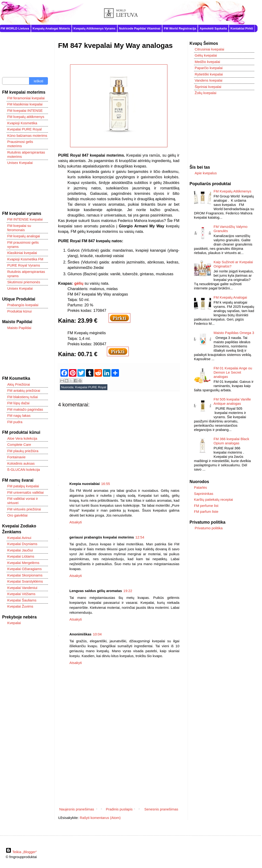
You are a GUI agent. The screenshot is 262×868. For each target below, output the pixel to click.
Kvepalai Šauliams (22, 600)
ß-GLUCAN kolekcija (24, 469)
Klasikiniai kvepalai (22, 253)
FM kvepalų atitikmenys (26, 117)
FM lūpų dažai (18, 403)
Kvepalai (14, 623)
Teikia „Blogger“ (21, 852)
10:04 (97, 634)
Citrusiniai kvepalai (209, 49)
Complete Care (19, 444)
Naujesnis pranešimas (77, 809)
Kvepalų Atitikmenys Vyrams (95, 28)
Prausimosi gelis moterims (20, 144)
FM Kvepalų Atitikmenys (232, 191)
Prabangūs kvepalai (23, 305)
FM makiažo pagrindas (25, 409)
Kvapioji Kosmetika (22, 123)
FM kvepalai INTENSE (25, 111)
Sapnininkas (204, 494)
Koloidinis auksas (21, 463)
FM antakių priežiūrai (24, 390)
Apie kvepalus (206, 173)
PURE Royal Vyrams (24, 265)
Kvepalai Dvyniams (22, 544)
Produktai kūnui (19, 311)
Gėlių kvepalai (206, 55)
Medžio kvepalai (207, 62)
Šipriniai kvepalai (208, 87)
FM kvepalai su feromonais (19, 228)
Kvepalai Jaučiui (20, 550)
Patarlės (201, 487)
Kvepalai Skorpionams (25, 575)
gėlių (79, 283)
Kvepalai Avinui (19, 538)
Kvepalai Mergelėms (23, 563)
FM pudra (15, 422)
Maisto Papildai (19, 328)
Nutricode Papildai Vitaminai (140, 28)
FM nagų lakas (19, 415)
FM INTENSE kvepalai (25, 219)
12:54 (140, 537)
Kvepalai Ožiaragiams (25, 569)
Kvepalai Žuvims (20, 606)
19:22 (128, 591)
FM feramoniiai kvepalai (26, 98)
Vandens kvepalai (209, 80)
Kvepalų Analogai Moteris (51, 28)
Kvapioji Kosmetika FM (25, 259)
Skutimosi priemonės (24, 282)
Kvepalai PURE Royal (91, 387)
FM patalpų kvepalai (23, 486)
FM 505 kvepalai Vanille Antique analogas (232, 401)
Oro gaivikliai (17, 515)
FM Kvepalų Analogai (230, 297)
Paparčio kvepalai (209, 68)
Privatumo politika (209, 528)
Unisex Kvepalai (20, 163)
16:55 (106, 484)
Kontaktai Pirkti (242, 28)
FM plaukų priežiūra (23, 451)
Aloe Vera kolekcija (22, 438)
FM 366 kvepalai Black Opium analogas (231, 441)
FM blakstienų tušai (23, 397)
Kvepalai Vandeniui (22, 588)
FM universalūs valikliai (25, 492)
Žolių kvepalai (206, 93)
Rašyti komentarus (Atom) (100, 818)
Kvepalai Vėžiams (21, 594)
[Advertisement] (119, 441)
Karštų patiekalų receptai (213, 499)
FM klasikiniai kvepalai (25, 104)
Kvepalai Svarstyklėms (25, 581)
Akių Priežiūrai (19, 384)
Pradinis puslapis (119, 809)
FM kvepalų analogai (24, 236)
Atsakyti (76, 522)
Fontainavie (17, 457)
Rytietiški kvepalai (209, 74)
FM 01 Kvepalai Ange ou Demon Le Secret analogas (233, 372)
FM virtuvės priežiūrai (24, 509)
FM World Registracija (180, 28)
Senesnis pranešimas (161, 809)
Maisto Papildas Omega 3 (234, 333)
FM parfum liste (206, 511)
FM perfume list (206, 506)
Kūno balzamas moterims (27, 136)
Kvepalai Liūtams (21, 556)
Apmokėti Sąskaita (213, 28)
